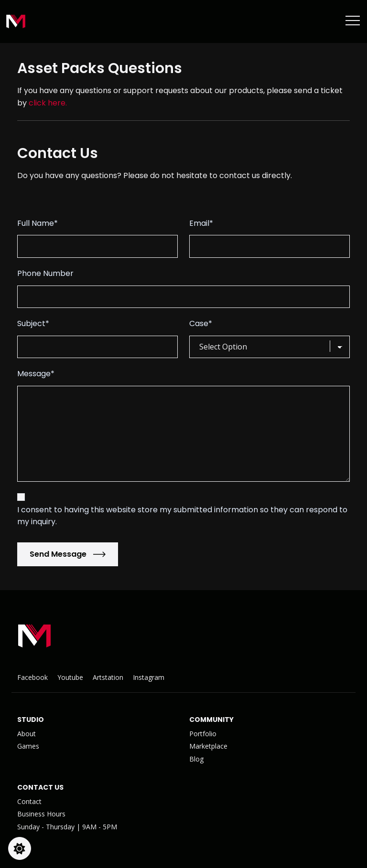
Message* (36, 374)
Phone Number (45, 273)
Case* (201, 323)
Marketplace (208, 746)
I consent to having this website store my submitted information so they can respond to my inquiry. (182, 516)
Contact (29, 801)
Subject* (33, 323)
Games (28, 746)
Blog (196, 759)
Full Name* (38, 223)
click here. (48, 103)
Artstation (108, 677)
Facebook (32, 677)
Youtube (70, 677)
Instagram (149, 677)
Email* (201, 223)
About (27, 734)
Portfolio (203, 734)
